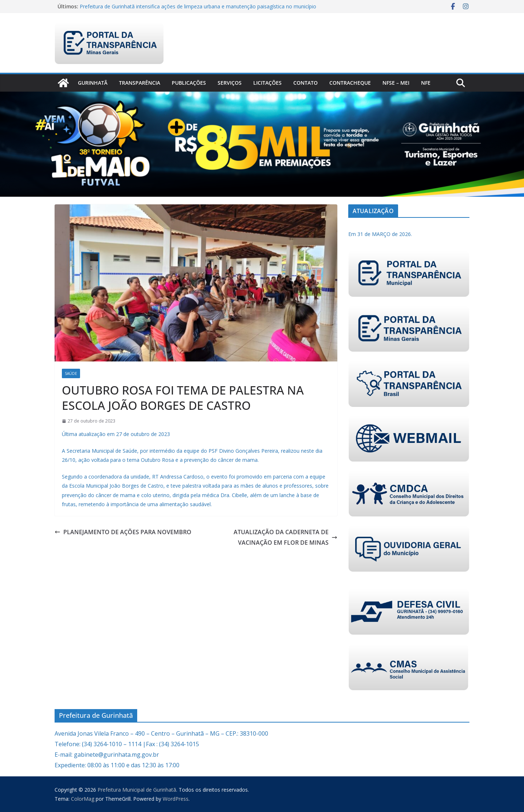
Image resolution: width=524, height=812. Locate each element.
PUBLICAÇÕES (189, 83)
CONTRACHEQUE (350, 83)
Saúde (71, 373)
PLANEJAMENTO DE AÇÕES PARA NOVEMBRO (123, 532)
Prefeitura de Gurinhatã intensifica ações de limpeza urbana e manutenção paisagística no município (198, 6)
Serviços (230, 83)
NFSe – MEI (396, 83)
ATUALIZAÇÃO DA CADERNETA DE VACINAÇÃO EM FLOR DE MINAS (285, 537)
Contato (305, 83)
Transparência (140, 83)
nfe (426, 83)
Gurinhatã (93, 83)
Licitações (267, 83)
